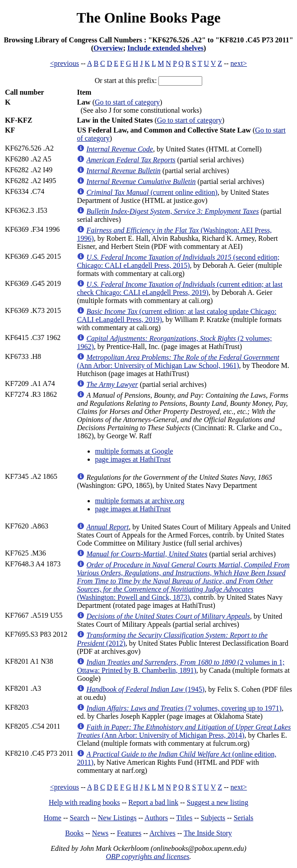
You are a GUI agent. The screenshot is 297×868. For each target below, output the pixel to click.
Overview (108, 48)
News (100, 833)
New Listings (117, 818)
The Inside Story (208, 833)
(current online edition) (152, 192)
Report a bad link (153, 802)
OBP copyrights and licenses (147, 857)
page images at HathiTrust (133, 459)
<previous (65, 63)
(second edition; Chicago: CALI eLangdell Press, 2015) (178, 261)
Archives (162, 833)
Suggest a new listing (218, 802)
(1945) (145, 689)
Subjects (213, 818)
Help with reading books (84, 802)
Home (53, 818)
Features (129, 833)
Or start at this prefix (125, 80)
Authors (156, 818)
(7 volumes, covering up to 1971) (184, 708)
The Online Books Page (148, 18)
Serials (244, 818)
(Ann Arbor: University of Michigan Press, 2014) (184, 731)
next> (239, 63)
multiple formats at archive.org (139, 501)
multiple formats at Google (134, 451)
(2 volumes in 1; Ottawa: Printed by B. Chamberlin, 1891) (181, 666)
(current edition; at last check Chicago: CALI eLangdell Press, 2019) (179, 288)
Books (74, 833)
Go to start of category (127, 102)
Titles (184, 818)
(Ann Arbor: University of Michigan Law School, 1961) (178, 361)
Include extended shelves (165, 48)
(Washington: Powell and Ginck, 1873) (183, 581)
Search (80, 818)
